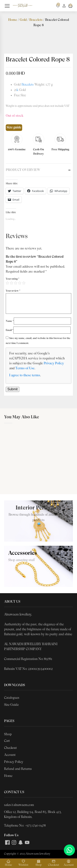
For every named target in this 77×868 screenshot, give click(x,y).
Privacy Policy (54, 363)
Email (10, 330)
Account (10, 755)
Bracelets (36, 20)
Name (10, 321)
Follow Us (11, 835)
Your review (13, 291)
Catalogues (12, 698)
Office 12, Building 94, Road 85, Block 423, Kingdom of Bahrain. (33, 815)
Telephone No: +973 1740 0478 (25, 826)
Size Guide (11, 705)
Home (13, 20)
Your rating (13, 279)
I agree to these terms (25, 375)
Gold (23, 20)
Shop (8, 734)
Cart (7, 741)
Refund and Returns (18, 769)
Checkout (10, 748)
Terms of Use (25, 368)
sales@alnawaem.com (19, 805)
